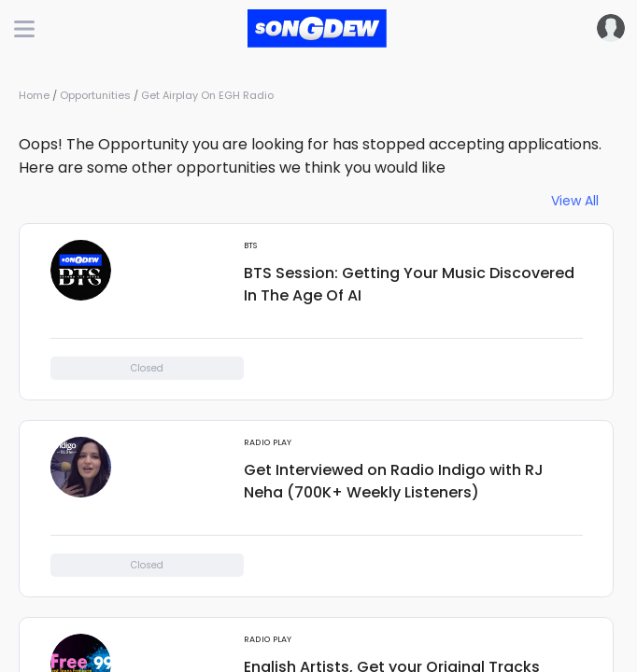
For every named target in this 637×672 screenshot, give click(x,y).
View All (575, 201)
